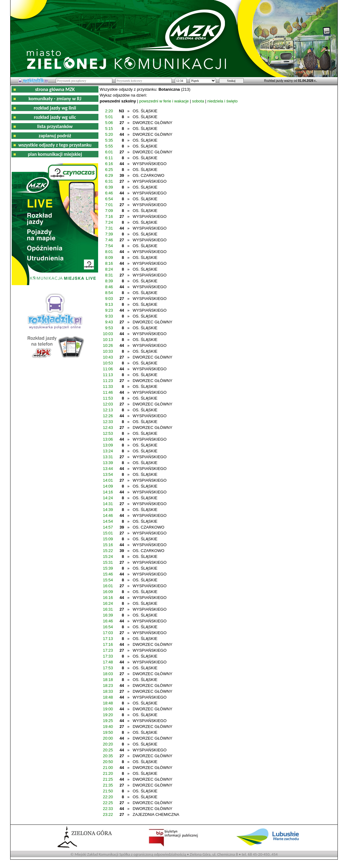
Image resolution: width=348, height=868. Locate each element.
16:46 (108, 621)
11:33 (108, 386)
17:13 (108, 639)
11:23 (108, 381)
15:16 (108, 545)
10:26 (108, 345)
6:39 (109, 187)
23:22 (108, 814)
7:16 (109, 216)
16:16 (108, 598)
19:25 (108, 721)
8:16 (109, 263)
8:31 (109, 275)
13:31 (108, 457)
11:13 (108, 375)
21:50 (108, 791)
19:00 (108, 709)
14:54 (108, 521)
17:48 (108, 662)
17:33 (108, 656)
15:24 (108, 557)
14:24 (108, 498)
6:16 (109, 164)
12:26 (108, 416)
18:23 (108, 685)
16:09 (108, 592)
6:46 (109, 193)
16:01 (108, 586)
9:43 (109, 322)
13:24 (108, 451)
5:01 (109, 117)
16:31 (108, 609)
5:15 (109, 129)
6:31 (109, 181)
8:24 (109, 269)
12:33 (108, 422)
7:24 (109, 222)
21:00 (108, 768)
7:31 (109, 228)
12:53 (108, 433)
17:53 (108, 668)
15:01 (108, 533)
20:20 (108, 744)
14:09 (108, 486)
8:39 (109, 281)
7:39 (109, 234)
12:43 (108, 428)
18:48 (108, 697)
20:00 (108, 738)
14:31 (108, 504)
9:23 (109, 310)
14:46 (108, 515)
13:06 (108, 439)
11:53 (108, 398)
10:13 (108, 340)
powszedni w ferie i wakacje (164, 101)
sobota (198, 101)
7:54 (109, 246)
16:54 (108, 627)
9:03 (109, 299)
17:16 (108, 644)
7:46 (109, 240)
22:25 (108, 803)
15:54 (108, 580)
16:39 (108, 615)
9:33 (109, 316)
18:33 (108, 691)
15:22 (108, 551)
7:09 (109, 211)
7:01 (109, 205)
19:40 (108, 727)
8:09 (109, 257)
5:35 (109, 140)
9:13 (109, 304)
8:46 (109, 287)
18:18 (108, 680)
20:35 (108, 756)
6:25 (109, 170)
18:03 (108, 674)
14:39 (108, 510)
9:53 (109, 328)
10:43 (108, 357)
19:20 (108, 715)
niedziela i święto (222, 101)
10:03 (108, 334)
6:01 (109, 152)
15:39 (108, 568)
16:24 (108, 603)
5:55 (109, 146)
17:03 (108, 633)
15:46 (108, 574)
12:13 (108, 410)
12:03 (108, 404)
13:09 (108, 445)
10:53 (108, 363)
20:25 (108, 750)
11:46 (108, 392)
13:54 (108, 474)
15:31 (108, 562)
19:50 (108, 732)
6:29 (109, 175)
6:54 (109, 199)
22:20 (108, 797)
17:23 (108, 650)
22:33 (108, 809)
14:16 (108, 492)
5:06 (109, 123)
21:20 (108, 773)
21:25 (108, 779)
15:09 (108, 539)
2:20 (109, 111)
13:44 (108, 469)
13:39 (108, 463)
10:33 (108, 351)
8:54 (109, 293)
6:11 (109, 158)
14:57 (108, 527)
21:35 (108, 785)
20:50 (108, 762)
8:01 (109, 252)
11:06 (108, 369)
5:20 (109, 134)
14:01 (108, 480)
